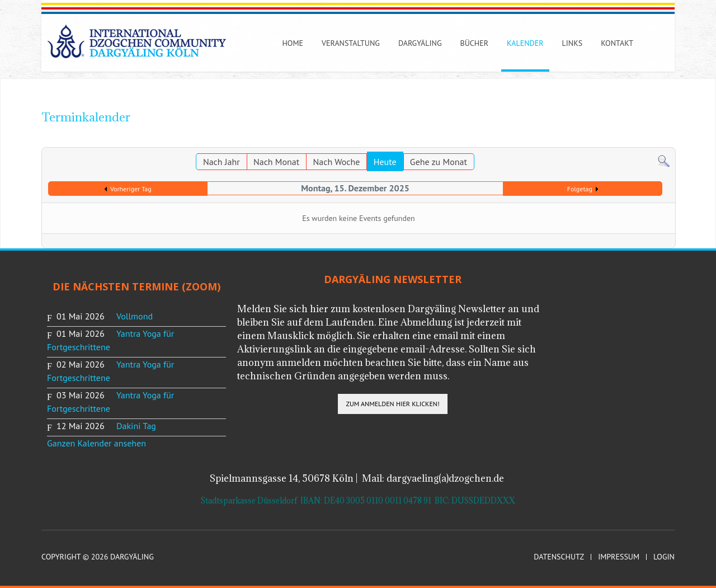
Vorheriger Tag (131, 189)
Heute (385, 162)
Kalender (525, 43)
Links (573, 43)
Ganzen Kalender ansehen (96, 443)
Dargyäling (420, 43)
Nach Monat (276, 162)
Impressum (619, 557)
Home (293, 43)
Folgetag (580, 189)
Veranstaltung (351, 43)
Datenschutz (559, 557)
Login (664, 557)
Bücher (475, 43)
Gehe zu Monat (439, 162)
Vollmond (135, 316)
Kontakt (617, 43)
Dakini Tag (136, 426)
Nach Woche (337, 162)
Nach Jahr (222, 162)
